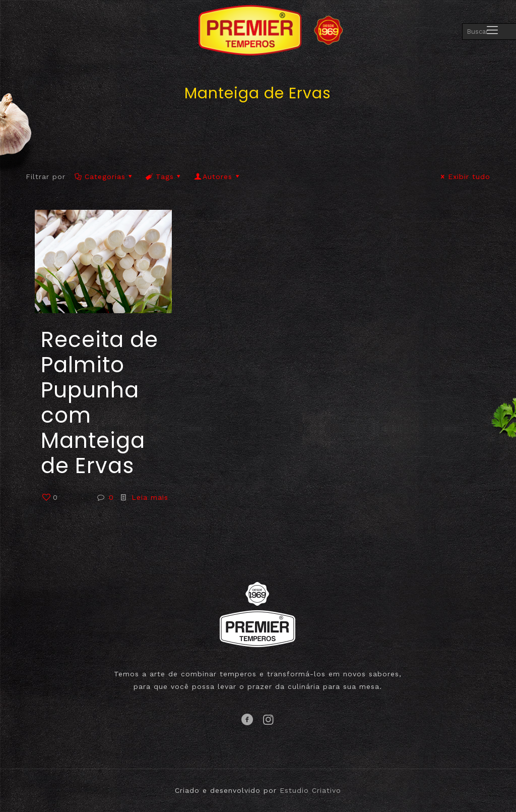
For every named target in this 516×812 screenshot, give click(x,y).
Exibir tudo (464, 177)
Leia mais (150, 497)
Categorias (104, 177)
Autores (218, 177)
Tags (164, 177)
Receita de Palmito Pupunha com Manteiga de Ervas (100, 403)
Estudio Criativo (310, 790)
